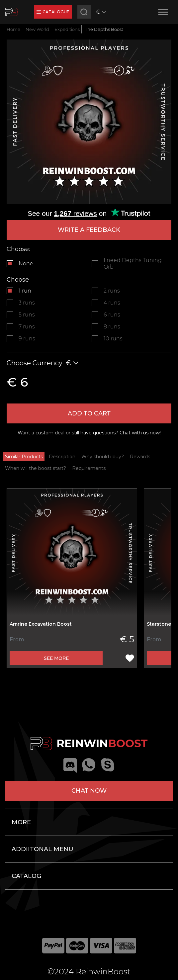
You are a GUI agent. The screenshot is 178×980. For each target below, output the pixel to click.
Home (13, 29)
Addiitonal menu (43, 849)
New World (37, 29)
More (21, 822)
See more (56, 658)
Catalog (26, 876)
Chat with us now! (140, 433)
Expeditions (67, 29)
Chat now (89, 791)
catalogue (53, 12)
